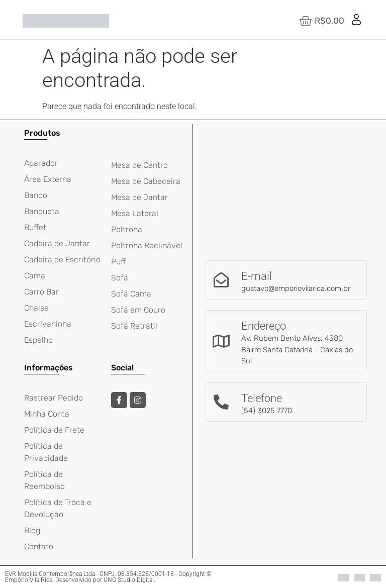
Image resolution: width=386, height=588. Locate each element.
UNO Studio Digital (129, 580)
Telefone (262, 398)
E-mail (257, 276)
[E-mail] (221, 280)
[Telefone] (221, 402)
